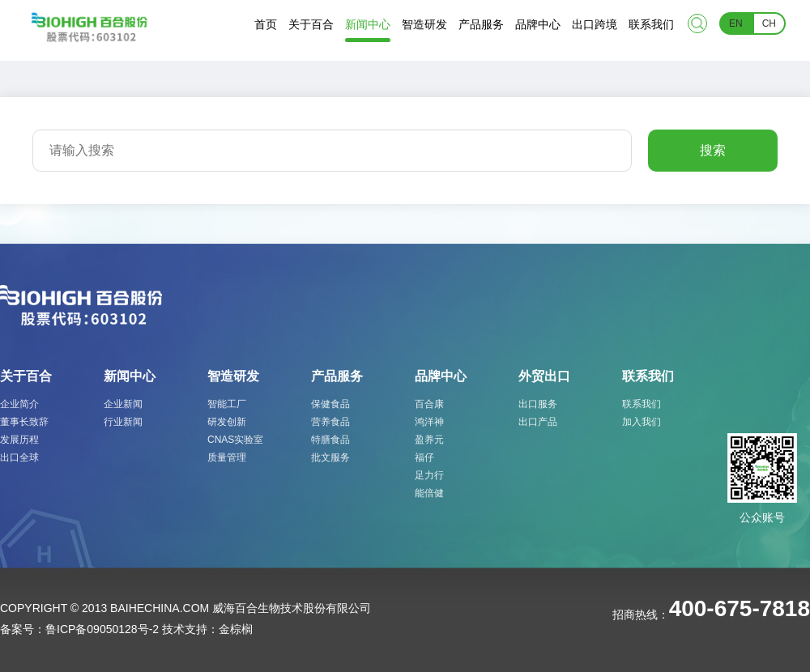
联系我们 (642, 404)
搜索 (713, 150)
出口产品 (538, 422)
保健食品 (330, 404)
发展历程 (19, 440)
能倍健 (429, 493)
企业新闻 (123, 404)
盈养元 (429, 440)
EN (736, 23)
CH (769, 23)
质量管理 (227, 457)
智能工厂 (227, 404)
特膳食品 (330, 440)
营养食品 (330, 422)
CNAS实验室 (235, 440)
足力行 (429, 475)
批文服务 (330, 457)
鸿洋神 (429, 422)
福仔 (424, 457)
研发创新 (227, 422)
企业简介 (19, 404)
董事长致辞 (24, 422)
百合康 (429, 404)
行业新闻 (123, 422)
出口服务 (538, 404)
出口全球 (19, 457)
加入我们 (642, 422)
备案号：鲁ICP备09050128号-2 (79, 629)
